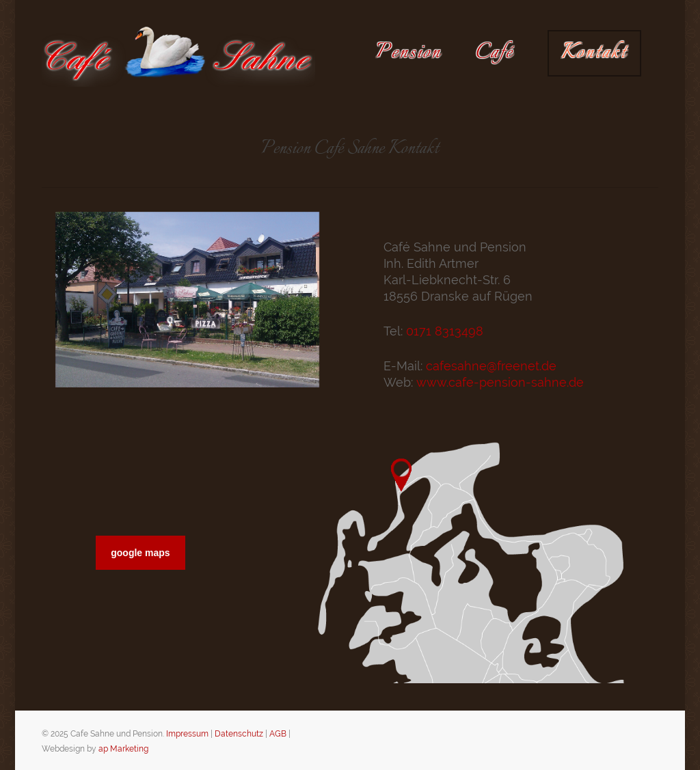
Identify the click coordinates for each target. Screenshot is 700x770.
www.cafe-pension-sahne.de (500, 382)
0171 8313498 (445, 331)
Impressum (187, 734)
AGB (278, 734)
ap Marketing (123, 749)
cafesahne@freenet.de (491, 366)
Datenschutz (239, 734)
